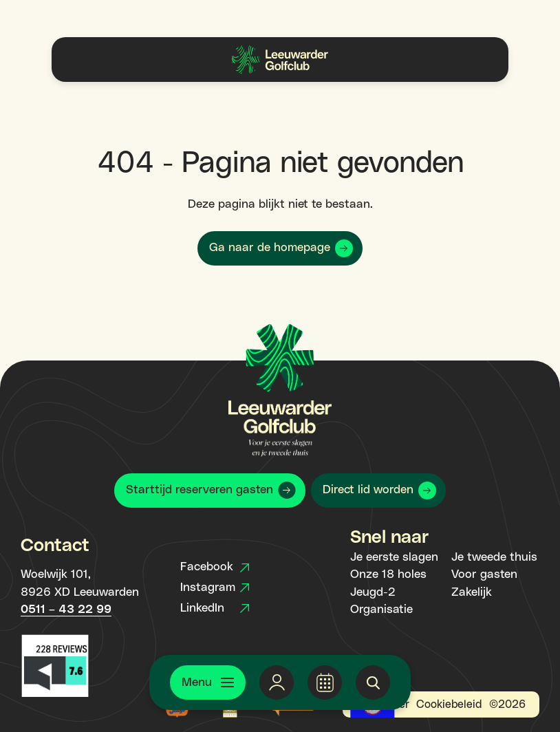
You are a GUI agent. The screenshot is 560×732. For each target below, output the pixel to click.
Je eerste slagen (394, 557)
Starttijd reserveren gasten (200, 490)
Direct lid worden (368, 490)
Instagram (215, 588)
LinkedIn (215, 608)
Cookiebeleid (449, 704)
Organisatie (381, 610)
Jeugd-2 (373, 592)
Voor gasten (484, 574)
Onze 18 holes (388, 574)
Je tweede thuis (494, 557)
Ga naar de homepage (270, 248)
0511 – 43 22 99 (66, 610)
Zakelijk (472, 592)
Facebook (215, 567)
